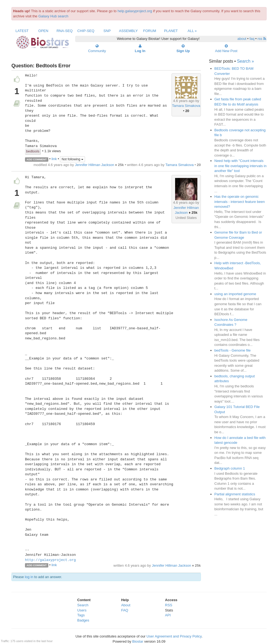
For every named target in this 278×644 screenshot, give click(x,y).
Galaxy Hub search (53, 16)
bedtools (33, 151)
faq (252, 39)
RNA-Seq (64, 31)
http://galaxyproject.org (50, 560)
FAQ (125, 610)
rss (262, 39)
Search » (245, 61)
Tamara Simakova (186, 106)
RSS (169, 605)
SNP (107, 31)
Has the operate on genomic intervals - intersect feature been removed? (240, 202)
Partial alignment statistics (235, 494)
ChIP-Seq (86, 31)
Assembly (128, 31)
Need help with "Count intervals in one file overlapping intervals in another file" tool (241, 166)
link (54, 159)
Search (83, 605)
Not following (72, 159)
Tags (81, 615)
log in (29, 577)
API (168, 615)
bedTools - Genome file (233, 350)
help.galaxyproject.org (135, 11)
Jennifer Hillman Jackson (95, 165)
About (126, 605)
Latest (22, 31)
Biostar (138, 641)
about (242, 39)
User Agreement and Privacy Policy (174, 636)
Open (43, 31)
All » (192, 31)
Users (82, 610)
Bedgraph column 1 (230, 468)
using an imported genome (235, 294)
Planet (171, 31)
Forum (150, 31)
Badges (83, 620)
